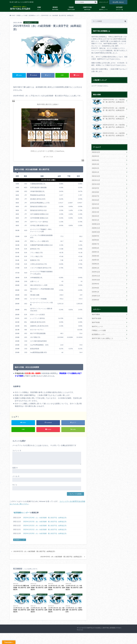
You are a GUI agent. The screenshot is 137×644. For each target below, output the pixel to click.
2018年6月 (95, 299)
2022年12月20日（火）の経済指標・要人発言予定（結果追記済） (45, 533)
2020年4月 (95, 255)
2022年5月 (95, 156)
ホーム (39, 8)
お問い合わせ (118, 2)
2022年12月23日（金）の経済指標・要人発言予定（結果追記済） (45, 522)
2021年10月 (96, 184)
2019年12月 (96, 271)
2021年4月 (95, 208)
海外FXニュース (103, 8)
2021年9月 (95, 188)
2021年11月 (96, 180)
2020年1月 (95, 267)
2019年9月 (95, 283)
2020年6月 (95, 247)
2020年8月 (95, 239)
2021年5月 (95, 204)
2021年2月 (95, 216)
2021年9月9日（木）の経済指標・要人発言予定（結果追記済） (62, 557)
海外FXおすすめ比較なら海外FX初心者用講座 (101, 628)
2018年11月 (96, 295)
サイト (15, 485)
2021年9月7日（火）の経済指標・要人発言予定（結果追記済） (35, 551)
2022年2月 (95, 168)
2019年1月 (95, 291)
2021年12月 (96, 176)
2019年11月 (96, 275)
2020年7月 (95, 243)
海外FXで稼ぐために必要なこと (102, 337)
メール (16, 476)
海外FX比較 (87, 8)
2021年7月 (95, 196)
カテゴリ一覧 (119, 8)
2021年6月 (95, 200)
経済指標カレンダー (22, 513)
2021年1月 (95, 220)
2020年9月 (95, 235)
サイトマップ (104, 2)
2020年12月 (96, 224)
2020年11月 (96, 228)
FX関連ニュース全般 (99, 329)
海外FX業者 (55, 8)
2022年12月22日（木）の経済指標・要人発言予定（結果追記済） (45, 525)
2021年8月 (95, 192)
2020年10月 (96, 232)
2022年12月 (96, 152)
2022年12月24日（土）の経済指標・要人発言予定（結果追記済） (45, 518)
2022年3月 (95, 164)
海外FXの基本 (71, 8)
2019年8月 (95, 287)
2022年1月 (95, 172)
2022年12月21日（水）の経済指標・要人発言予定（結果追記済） (45, 529)
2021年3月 (95, 212)
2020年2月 (95, 263)
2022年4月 (95, 160)
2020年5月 (95, 251)
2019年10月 (96, 279)
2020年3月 (95, 259)
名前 (15, 468)
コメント (17, 450)
